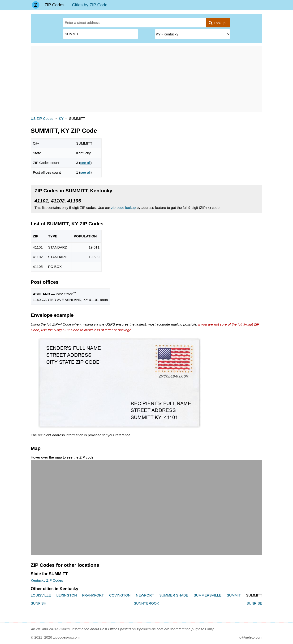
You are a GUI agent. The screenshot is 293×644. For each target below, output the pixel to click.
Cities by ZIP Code (90, 5)
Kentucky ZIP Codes (47, 580)
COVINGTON (120, 595)
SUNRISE (254, 603)
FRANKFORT (93, 595)
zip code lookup (123, 208)
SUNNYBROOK (146, 603)
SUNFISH (39, 603)
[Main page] (36, 5)
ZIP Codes (54, 5)
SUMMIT (234, 595)
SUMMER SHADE (174, 595)
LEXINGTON (67, 595)
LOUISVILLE (41, 595)
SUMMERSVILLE (207, 595)
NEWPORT (145, 595)
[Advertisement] (146, 79)
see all (85, 163)
